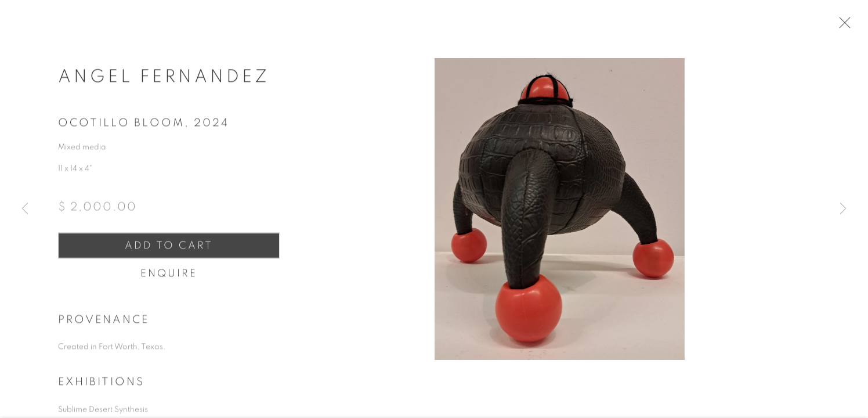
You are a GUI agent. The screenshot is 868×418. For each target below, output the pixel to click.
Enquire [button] (169, 281)
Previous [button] (25, 209)
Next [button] (843, 209)
